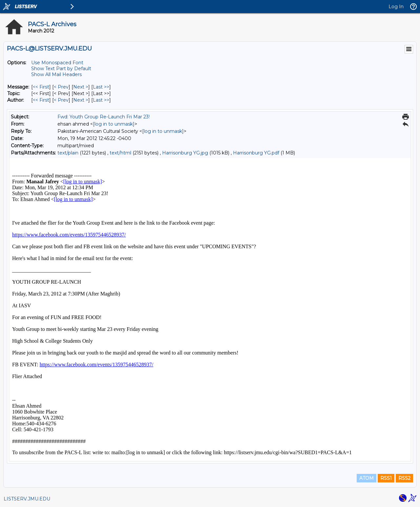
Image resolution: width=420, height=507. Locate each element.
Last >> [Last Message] (101, 87)
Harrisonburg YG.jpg (185, 153)
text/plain (68, 153)
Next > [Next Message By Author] (81, 100)
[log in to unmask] (114, 124)
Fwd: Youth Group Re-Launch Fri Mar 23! (104, 117)
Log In (396, 7)
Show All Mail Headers (56, 74)
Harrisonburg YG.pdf (256, 153)
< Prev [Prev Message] (61, 87)
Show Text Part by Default (61, 69)
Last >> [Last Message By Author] (101, 100)
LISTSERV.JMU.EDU (27, 499)
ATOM (367, 478)
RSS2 (404, 478)
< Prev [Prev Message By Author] (61, 100)
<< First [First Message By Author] (41, 100)
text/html (120, 153)
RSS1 (386, 478)
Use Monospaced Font (57, 63)
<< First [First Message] (41, 87)
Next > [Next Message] (81, 87)
